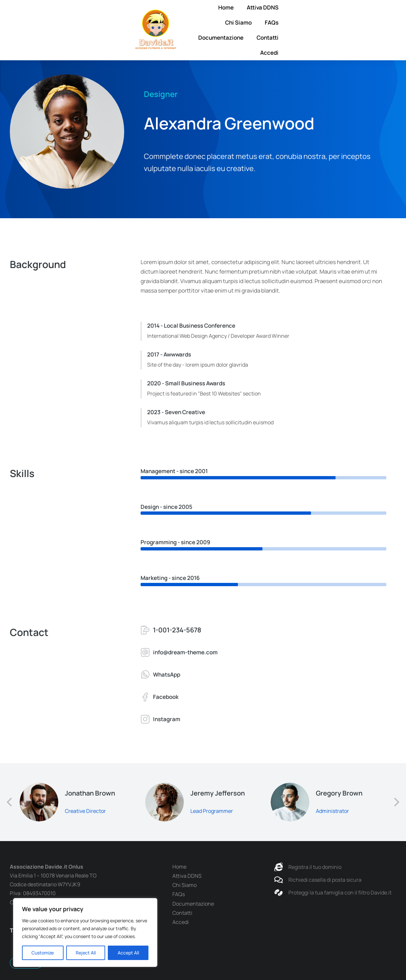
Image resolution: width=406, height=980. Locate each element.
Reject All (86, 953)
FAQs (268, 22)
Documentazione (310, 22)
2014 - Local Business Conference (191, 326)
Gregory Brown (339, 793)
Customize (43, 953)
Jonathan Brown (90, 793)
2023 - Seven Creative (176, 412)
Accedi (390, 22)
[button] (10, 802)
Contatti (357, 22)
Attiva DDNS (192, 22)
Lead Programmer (212, 811)
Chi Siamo (234, 22)
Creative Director (85, 811)
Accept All (128, 953)
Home (155, 22)
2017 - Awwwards (169, 354)
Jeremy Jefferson (218, 793)
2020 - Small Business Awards (186, 383)
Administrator (332, 811)
